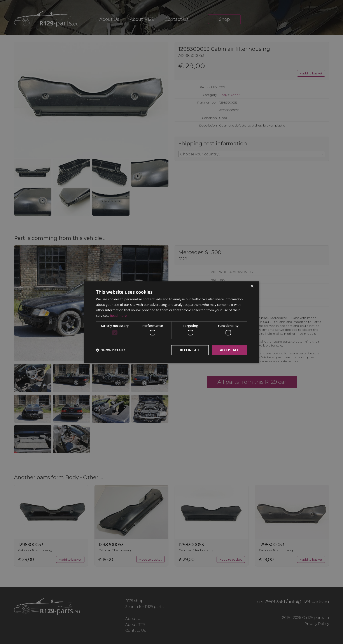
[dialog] (171, 322)
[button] (111, 350)
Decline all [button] (190, 350)
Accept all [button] (229, 350)
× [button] (252, 286)
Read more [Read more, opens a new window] (118, 315)
